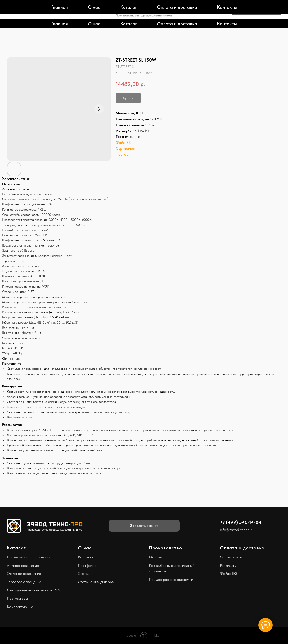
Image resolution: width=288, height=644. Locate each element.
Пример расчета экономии (171, 579)
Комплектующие (20, 607)
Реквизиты (228, 565)
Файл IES (123, 142)
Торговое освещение (24, 582)
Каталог (129, 24)
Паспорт (123, 154)
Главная (60, 24)
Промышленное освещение (29, 557)
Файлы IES (228, 574)
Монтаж (156, 557)
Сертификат (126, 148)
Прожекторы (17, 598)
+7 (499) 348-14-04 (27, 6)
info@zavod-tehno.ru (27, 12)
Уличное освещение (23, 565)
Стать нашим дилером (96, 582)
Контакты (227, 24)
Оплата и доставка (177, 24)
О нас (94, 24)
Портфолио (87, 565)
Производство (165, 548)
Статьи (84, 574)
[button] (257, 9)
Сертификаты (231, 557)
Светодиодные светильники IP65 (33, 590)
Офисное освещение (24, 574)
